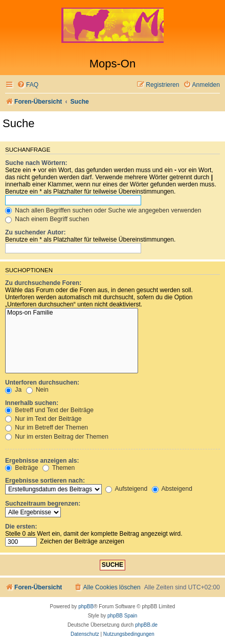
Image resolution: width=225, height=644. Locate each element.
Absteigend (172, 489)
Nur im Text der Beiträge (43, 419)
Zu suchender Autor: (35, 232)
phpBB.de (146, 625)
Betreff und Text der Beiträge (49, 410)
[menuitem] (28, 85)
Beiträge (21, 468)
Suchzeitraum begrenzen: (43, 504)
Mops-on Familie (72, 313)
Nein (37, 390)
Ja (13, 390)
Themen (59, 468)
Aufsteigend (127, 489)
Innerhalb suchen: (32, 403)
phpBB (86, 606)
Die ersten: (21, 527)
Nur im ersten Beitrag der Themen (57, 437)
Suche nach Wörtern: (36, 163)
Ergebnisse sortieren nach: (45, 481)
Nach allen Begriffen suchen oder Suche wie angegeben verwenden (103, 210)
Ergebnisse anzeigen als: (42, 461)
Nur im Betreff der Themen (47, 427)
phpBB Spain (122, 616)
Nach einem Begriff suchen (47, 219)
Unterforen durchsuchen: (42, 383)
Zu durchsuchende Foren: (43, 283)
